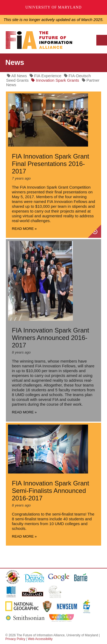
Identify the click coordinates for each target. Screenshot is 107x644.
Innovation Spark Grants (55, 80)
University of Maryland (53, 7)
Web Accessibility (40, 639)
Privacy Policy (15, 639)
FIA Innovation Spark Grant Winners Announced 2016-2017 (51, 338)
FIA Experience (45, 76)
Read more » (24, 229)
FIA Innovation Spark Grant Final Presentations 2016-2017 (51, 164)
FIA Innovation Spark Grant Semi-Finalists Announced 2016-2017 (51, 491)
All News (17, 76)
